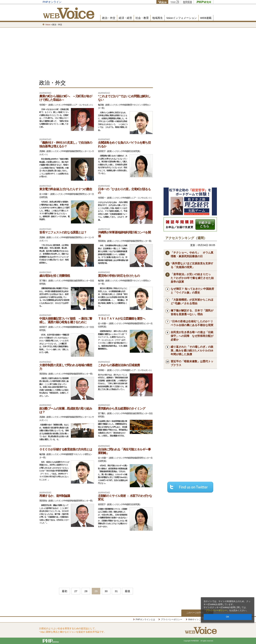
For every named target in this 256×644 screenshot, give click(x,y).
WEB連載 (206, 18)
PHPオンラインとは (145, 619)
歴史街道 (187, 2)
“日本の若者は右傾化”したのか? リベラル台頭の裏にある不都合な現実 (192, 323)
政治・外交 (109, 18)
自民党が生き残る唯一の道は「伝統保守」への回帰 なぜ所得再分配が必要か (192, 336)
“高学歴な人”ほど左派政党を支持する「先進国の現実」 (192, 265)
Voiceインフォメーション (182, 18)
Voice (162, 2)
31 (116, 591)
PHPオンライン (52, 2)
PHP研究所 (203, 2)
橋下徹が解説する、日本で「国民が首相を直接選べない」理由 (192, 312)
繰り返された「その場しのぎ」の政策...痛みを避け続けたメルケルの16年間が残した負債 (192, 350)
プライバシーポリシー (216, 610)
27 (76, 591)
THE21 (174, 2)
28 (86, 591)
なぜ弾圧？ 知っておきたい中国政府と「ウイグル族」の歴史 (192, 291)
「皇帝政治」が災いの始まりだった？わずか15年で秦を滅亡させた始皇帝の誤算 (192, 278)
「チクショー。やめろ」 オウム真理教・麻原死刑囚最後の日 (192, 254)
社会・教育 (142, 18)
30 (106, 591)
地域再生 (158, 18)
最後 (127, 591)
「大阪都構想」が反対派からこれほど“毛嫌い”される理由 (192, 301)
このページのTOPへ (197, 613)
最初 (65, 591)
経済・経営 (125, 18)
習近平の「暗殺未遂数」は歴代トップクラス (192, 363)
